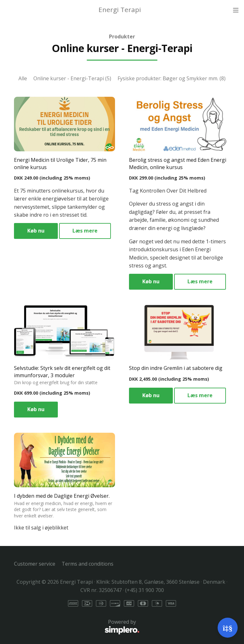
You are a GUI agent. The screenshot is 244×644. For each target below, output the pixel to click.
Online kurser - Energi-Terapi (72, 78)
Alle (23, 78)
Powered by (77, 627)
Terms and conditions (88, 564)
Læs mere (85, 231)
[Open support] (228, 628)
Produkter (122, 36)
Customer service (35, 564)
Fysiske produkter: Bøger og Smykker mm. (172, 78)
